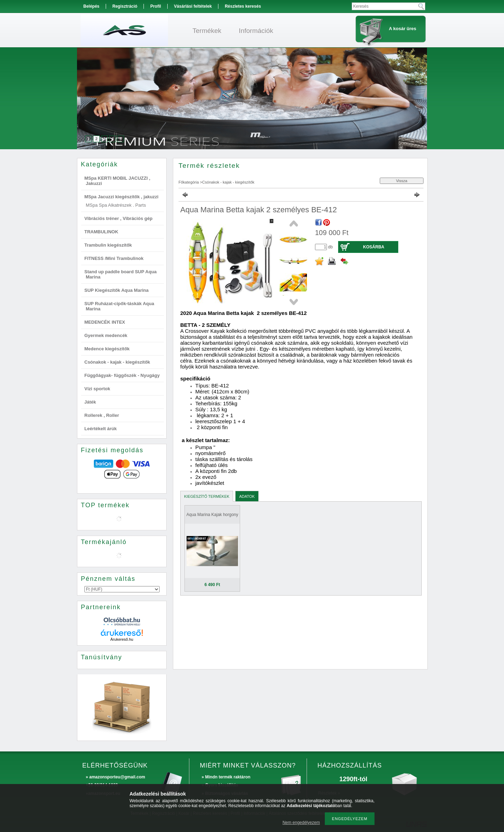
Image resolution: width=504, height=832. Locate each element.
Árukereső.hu (122, 639)
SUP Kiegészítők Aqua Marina (117, 290)
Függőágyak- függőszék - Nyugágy (122, 375)
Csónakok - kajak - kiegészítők (117, 362)
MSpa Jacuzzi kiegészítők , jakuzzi (121, 197)
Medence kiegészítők (107, 349)
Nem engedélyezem (301, 823)
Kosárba (374, 247)
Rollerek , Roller (102, 415)
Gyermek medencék (106, 335)
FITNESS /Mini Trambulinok (114, 258)
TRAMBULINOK (101, 232)
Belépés (91, 6)
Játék (90, 402)
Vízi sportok (97, 389)
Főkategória (189, 182)
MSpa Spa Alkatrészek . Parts (116, 205)
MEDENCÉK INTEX (105, 322)
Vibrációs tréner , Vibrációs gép (118, 218)
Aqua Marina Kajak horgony (212, 515)
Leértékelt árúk (101, 429)
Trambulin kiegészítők (108, 245)
